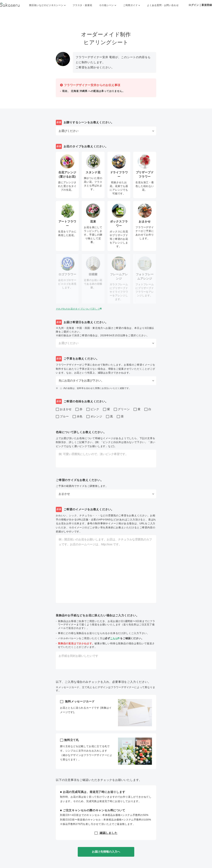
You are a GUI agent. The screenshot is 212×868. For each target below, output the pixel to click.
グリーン (122, 409)
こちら (115, 638)
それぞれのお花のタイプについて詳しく (81, 309)
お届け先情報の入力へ (106, 852)
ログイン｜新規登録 (200, 5)
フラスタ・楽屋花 (82, 5)
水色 (78, 417)
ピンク (93, 409)
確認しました (106, 833)
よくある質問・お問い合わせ (163, 5)
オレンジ (94, 417)
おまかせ (64, 409)
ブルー (62, 417)
